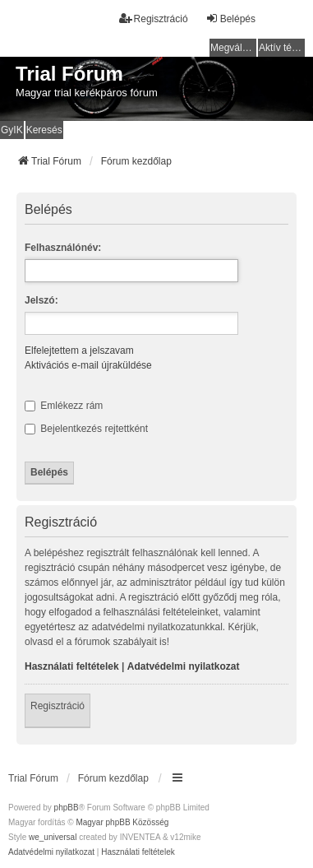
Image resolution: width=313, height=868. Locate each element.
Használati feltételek (72, 666)
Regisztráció (58, 706)
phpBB (67, 808)
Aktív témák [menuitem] (282, 48)
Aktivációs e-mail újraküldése (88, 365)
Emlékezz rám (64, 406)
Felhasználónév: (63, 248)
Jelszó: (41, 300)
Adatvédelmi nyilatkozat (184, 666)
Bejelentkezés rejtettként (86, 429)
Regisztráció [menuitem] (154, 19)
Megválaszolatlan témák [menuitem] (233, 48)
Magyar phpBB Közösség (122, 822)
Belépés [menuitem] (230, 19)
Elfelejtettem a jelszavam (79, 350)
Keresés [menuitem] (44, 130)
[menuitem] (51, 852)
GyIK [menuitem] (12, 130)
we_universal (53, 837)
